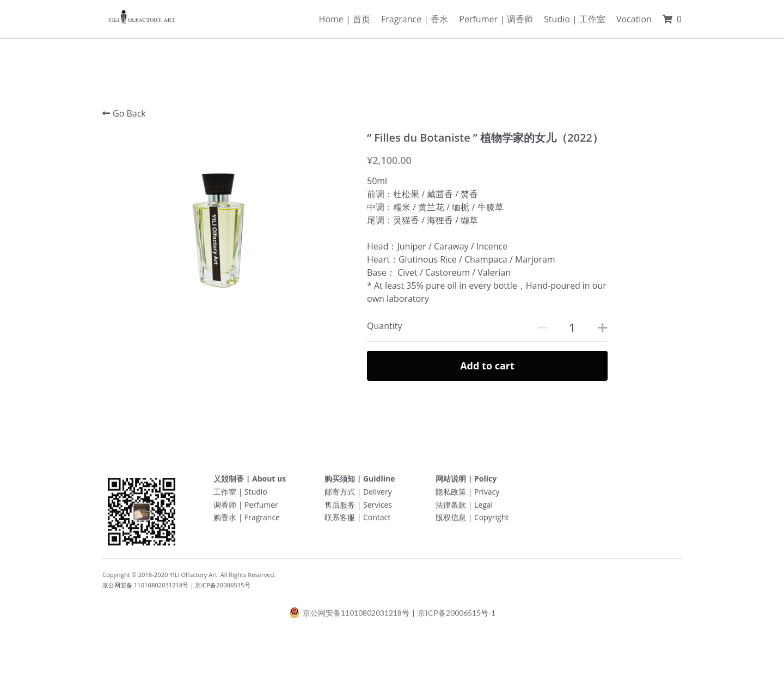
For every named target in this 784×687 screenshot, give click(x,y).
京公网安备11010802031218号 (349, 616)
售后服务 (340, 508)
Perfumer (261, 508)
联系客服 (340, 521)
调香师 (225, 508)
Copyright (491, 521)
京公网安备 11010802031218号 (145, 588)
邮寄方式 (340, 495)
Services (378, 508)
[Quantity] (572, 327)
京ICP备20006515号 (222, 588)
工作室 (225, 495)
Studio (256, 495)
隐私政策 (451, 495)
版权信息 (451, 521)
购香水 (225, 521)
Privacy (487, 495)
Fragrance (262, 521)
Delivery (378, 495)
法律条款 (451, 508)
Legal (483, 508)
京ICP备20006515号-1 (457, 616)
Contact (377, 521)
